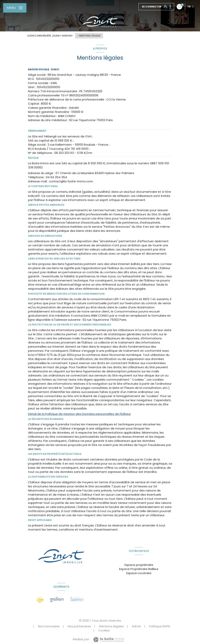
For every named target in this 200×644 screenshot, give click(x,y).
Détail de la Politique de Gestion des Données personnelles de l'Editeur (79, 414)
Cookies (104, 630)
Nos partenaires (79, 626)
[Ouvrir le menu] (15, 8)
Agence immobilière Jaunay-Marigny (50, 36)
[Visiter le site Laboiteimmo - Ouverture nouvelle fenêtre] (109, 640)
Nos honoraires (49, 626)
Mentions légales (111, 626)
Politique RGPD (160, 626)
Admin (136, 626)
